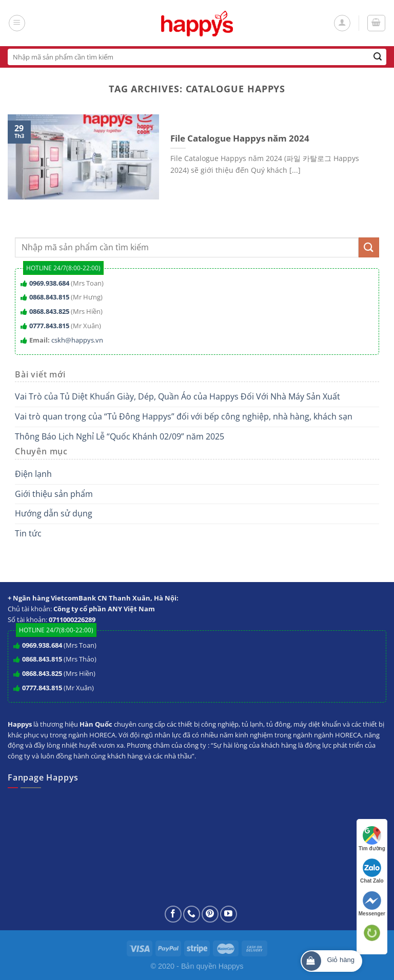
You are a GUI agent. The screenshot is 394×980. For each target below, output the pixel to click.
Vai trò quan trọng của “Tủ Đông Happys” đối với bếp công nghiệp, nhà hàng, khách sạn (184, 416)
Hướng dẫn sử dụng (54, 513)
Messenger (372, 904)
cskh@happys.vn (77, 340)
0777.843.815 (49, 326)
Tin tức (28, 533)
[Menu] (17, 23)
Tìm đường (372, 839)
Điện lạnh (33, 474)
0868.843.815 (49, 297)
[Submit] (378, 57)
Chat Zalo (372, 871)
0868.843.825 (49, 311)
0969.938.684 (49, 283)
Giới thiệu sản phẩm (54, 494)
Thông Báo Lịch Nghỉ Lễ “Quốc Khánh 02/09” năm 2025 (120, 436)
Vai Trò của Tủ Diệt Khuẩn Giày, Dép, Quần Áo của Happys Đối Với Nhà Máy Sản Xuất (178, 396)
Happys (231, 966)
